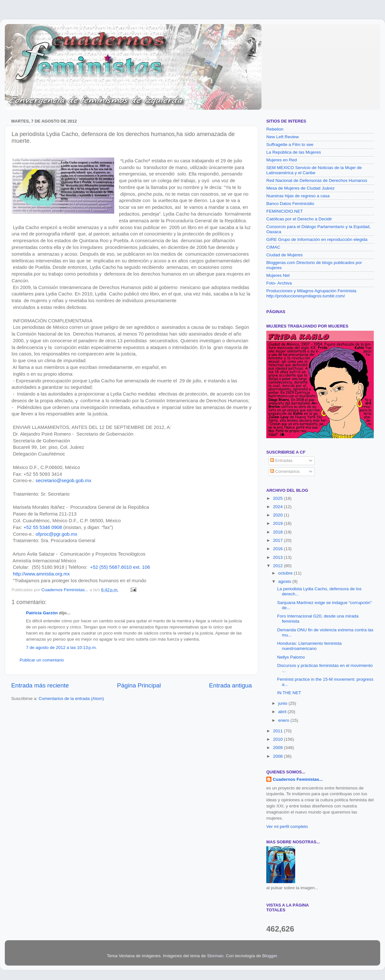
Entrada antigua (231, 685)
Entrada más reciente (40, 685)
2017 (278, 540)
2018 (278, 532)
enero (284, 720)
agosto (285, 581)
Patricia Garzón (42, 613)
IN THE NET (289, 693)
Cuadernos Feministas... (298, 779)
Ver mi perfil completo (287, 827)
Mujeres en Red (282, 160)
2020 (278, 515)
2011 (278, 731)
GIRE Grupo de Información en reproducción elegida (317, 239)
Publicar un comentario (42, 660)
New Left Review (282, 137)
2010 (278, 739)
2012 (278, 566)
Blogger (269, 956)
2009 (278, 748)
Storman (215, 956)
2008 (278, 756)
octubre (286, 573)
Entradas (281, 460)
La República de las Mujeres (294, 152)
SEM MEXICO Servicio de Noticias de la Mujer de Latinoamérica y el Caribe (314, 170)
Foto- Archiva (279, 283)
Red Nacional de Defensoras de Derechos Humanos (317, 180)
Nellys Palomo (291, 657)
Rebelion (275, 129)
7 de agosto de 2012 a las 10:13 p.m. (61, 648)
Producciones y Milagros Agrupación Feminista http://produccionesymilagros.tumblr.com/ (311, 293)
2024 (278, 507)
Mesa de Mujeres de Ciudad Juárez (300, 188)
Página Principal (139, 685)
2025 (278, 498)
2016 (278, 549)
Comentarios (285, 471)
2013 (278, 557)
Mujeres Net (278, 275)
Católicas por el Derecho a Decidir (299, 219)
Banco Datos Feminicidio (290, 204)
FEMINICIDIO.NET (285, 211)
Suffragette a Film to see (290, 145)
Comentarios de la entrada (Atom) (71, 699)
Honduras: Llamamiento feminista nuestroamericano (309, 646)
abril (283, 712)
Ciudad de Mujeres (284, 255)
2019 (278, 523)
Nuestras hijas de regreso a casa (298, 196)
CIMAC (273, 247)
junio (283, 703)
